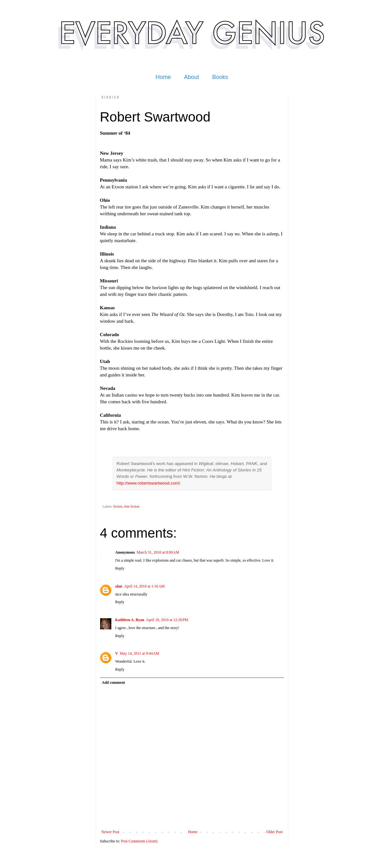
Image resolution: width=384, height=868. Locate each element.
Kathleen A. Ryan (130, 620)
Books (220, 77)
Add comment (113, 683)
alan (119, 586)
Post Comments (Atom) (139, 841)
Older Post (274, 832)
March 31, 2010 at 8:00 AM (158, 552)
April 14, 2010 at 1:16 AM (144, 586)
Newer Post (110, 832)
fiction (118, 506)
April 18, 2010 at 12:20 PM (167, 620)
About (192, 77)
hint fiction (132, 506)
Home (163, 77)
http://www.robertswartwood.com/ (148, 483)
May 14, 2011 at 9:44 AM (140, 653)
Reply (120, 568)
